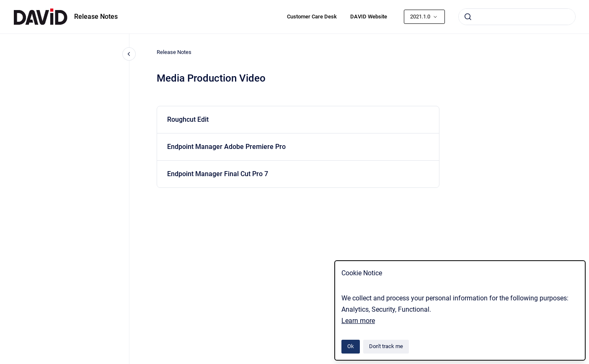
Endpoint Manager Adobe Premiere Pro (226, 147)
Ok (351, 346)
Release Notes (96, 17)
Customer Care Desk (312, 17)
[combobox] (517, 17)
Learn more (358, 321)
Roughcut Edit (188, 119)
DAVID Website (369, 17)
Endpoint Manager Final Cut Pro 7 (218, 174)
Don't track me (386, 346)
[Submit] (468, 17)
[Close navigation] (129, 54)
